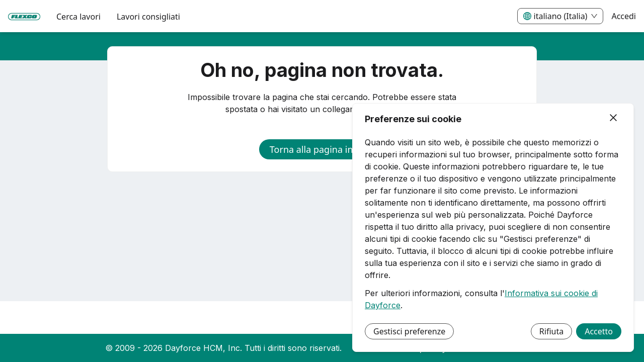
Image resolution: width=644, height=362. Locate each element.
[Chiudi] (613, 118)
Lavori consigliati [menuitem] (148, 17)
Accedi (624, 16)
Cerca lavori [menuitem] (78, 17)
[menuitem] (24, 17)
